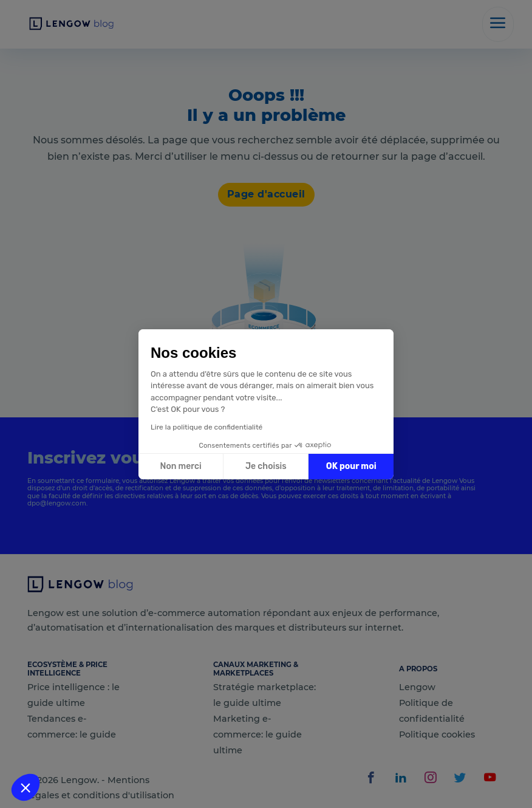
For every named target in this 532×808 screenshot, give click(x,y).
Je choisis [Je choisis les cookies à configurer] (266, 466)
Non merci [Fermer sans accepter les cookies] (180, 466)
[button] (26, 787)
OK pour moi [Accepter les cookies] (351, 466)
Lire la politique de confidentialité (206, 427)
